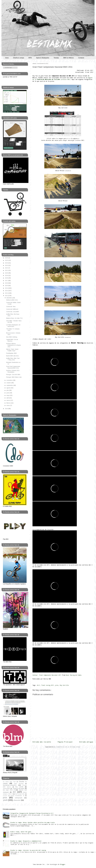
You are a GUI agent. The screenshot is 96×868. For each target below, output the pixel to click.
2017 (7, 281)
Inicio (7, 58)
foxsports (5, 796)
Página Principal (65, 742)
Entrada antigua (86, 742)
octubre (9, 383)
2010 (7, 409)
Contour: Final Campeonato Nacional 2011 (47, 675)
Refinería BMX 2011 (12, 300)
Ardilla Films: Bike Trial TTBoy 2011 (13, 359)
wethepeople (19, 798)
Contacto (81, 58)
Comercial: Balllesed (12, 309)
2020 (7, 273)
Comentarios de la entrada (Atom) (68, 747)
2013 (7, 291)
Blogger (63, 864)
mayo (8, 395)
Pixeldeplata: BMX (11, 353)
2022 (7, 268)
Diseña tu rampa (19, 58)
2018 (7, 278)
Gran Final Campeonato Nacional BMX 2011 (52, 67)
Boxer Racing (70, 675)
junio (8, 393)
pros (57, 685)
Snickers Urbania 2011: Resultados (13, 371)
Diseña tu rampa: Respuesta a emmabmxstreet (26, 841)
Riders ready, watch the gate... (22, 832)
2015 (7, 286)
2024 (7, 263)
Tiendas (56, 58)
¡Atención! (17, 800)
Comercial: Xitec (11, 307)
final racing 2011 (48, 685)
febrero (9, 403)
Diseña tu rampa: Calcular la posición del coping (28, 850)
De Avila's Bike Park (9, 782)
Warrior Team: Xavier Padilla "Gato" (12, 350)
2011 (7, 296)
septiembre (10, 385)
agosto (9, 388)
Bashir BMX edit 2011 (12, 356)
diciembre (9, 298)
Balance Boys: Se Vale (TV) (14, 318)
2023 (7, 265)
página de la (62, 79)
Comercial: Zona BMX (13, 312)
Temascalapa (6, 788)
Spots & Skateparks (43, 58)
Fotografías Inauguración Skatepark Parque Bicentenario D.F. (32, 813)
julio (8, 390)
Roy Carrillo (64, 685)
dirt (38, 685)
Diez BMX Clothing (12, 337)
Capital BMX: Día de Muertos (12, 340)
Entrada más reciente (42, 742)
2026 (7, 258)
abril (8, 398)
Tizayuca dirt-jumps (18, 788)
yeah (5, 800)
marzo (8, 400)
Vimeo (79, 675)
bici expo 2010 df (9, 790)
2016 (7, 283)
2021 (7, 270)
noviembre (10, 380)
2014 (7, 288)
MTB (30, 58)
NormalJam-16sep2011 (10, 785)
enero (8, 405)
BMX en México (68, 58)
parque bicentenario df (17, 796)
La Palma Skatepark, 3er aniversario (13, 326)
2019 (7, 275)
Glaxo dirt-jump (19, 784)
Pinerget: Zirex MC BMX (13, 375)
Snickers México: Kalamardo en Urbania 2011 (13, 345)
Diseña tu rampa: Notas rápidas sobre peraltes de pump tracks (33, 822)
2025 (7, 260)
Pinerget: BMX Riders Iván (14, 377)
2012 (7, 293)
